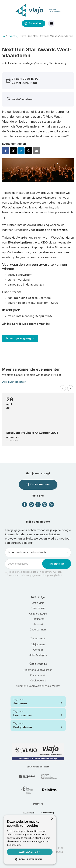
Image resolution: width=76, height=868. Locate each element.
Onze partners (38, 629)
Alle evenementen (14, 382)
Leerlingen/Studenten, (35, 63)
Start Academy (58, 63)
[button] (63, 388)
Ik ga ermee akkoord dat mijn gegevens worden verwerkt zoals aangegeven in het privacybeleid (36, 574)
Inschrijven (57, 564)
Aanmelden (34, 23)
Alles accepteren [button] (30, 852)
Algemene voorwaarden (38, 670)
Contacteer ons (38, 484)
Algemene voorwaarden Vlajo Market (38, 686)
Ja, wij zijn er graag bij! (20, 338)
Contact (38, 650)
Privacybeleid (38, 675)
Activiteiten (12, 63)
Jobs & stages (38, 655)
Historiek (38, 624)
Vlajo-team (38, 644)
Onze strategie (38, 614)
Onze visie (38, 603)
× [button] (52, 819)
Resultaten (38, 619)
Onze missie (38, 608)
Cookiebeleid (38, 680)
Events (12, 36)
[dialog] (30, 840)
